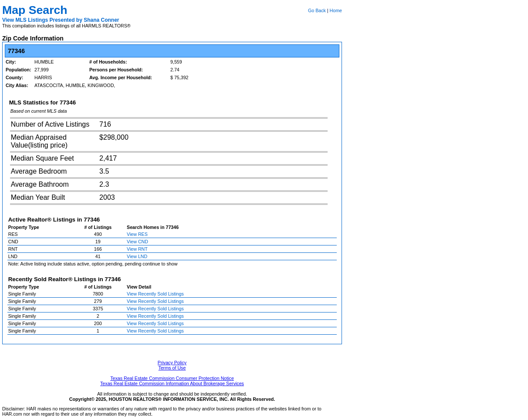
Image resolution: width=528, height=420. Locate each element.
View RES (137, 234)
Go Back (317, 10)
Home (336, 10)
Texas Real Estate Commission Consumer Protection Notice (172, 378)
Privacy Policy (172, 363)
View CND (137, 242)
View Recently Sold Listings (155, 294)
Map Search (35, 10)
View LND (137, 256)
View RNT (137, 249)
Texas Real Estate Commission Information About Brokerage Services (172, 383)
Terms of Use (172, 368)
